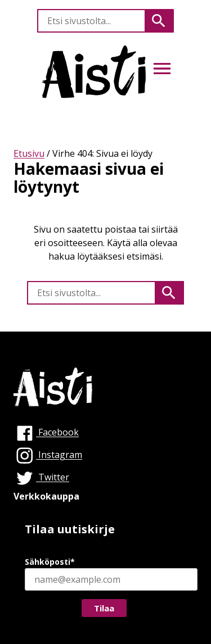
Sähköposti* (50, 562)
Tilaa (104, 608)
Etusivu (29, 153)
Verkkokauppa (46, 496)
